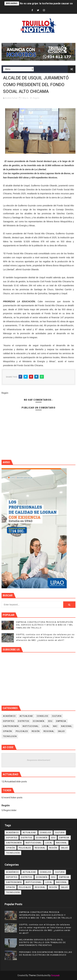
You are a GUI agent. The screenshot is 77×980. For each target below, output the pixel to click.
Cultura (57, 716)
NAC (55, 726)
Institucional (31, 726)
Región (36, 98)
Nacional (67, 726)
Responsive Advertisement (39, 760)
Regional (49, 731)
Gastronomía (11, 726)
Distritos (24, 721)
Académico (9, 716)
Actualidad (26, 716)
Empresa (61, 721)
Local (46, 726)
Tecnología (10, 736)
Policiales (22, 731)
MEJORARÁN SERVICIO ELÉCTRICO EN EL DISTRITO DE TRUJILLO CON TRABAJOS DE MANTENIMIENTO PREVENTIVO (42, 942)
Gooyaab (55, 975)
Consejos (42, 716)
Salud (61, 731)
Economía (39, 721)
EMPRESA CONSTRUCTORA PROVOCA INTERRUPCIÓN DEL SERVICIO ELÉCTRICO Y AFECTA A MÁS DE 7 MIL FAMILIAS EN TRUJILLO (45, 625)
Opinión (8, 731)
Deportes (9, 721)
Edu (50, 721)
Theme (32, 975)
